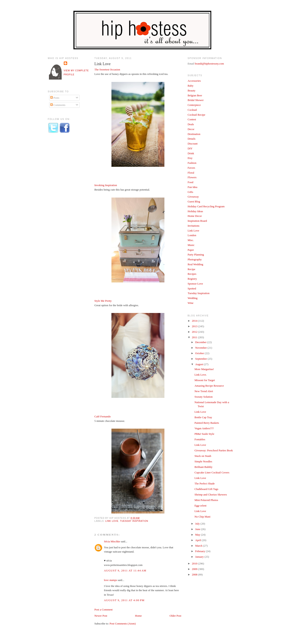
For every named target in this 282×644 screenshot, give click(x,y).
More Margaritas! (204, 369)
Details (192, 139)
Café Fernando (103, 416)
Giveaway (193, 197)
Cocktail (192, 110)
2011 (195, 337)
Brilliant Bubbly (204, 467)
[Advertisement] (65, 206)
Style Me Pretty (103, 301)
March (199, 546)
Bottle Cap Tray (203, 417)
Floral (191, 173)
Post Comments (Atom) (123, 624)
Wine (191, 303)
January (200, 557)
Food (191, 182)
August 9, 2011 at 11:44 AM (125, 570)
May (198, 535)
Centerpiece (194, 105)
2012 (195, 332)
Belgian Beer (195, 95)
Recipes (192, 274)
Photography (195, 259)
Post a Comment (104, 610)
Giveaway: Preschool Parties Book (214, 450)
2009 (195, 569)
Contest (192, 119)
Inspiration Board (197, 221)
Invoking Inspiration (106, 185)
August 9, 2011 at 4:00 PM (124, 600)
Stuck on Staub (203, 456)
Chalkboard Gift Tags (206, 489)
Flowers (192, 177)
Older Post (175, 616)
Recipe (192, 269)
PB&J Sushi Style (204, 434)
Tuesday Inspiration (134, 521)
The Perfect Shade (205, 483)
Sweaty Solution (204, 397)
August (199, 364)
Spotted (192, 288)
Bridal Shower (196, 100)
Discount (193, 144)
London (192, 235)
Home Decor (195, 216)
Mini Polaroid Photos (206, 500)
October (200, 353)
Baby (191, 86)
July (198, 524)
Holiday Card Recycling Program (206, 206)
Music (191, 245)
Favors (191, 168)
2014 (195, 321)
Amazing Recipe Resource (209, 386)
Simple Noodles (203, 461)
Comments (58, 105)
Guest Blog (194, 201)
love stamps (111, 580)
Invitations (194, 226)
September (201, 359)
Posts (55, 98)
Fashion (192, 163)
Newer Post (101, 616)
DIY (190, 148)
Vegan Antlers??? (204, 428)
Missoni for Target (205, 380)
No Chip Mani (202, 517)
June (198, 529)
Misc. (191, 240)
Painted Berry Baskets (207, 423)
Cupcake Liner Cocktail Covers (212, 472)
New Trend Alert (204, 391)
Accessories (194, 81)
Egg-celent (200, 506)
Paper (191, 250)
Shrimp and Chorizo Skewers (211, 495)
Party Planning (196, 255)
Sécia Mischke (112, 541)
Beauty (192, 90)
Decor (191, 129)
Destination (194, 134)
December (201, 342)
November (201, 348)
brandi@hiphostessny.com (209, 64)
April (198, 540)
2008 (195, 575)
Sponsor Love (195, 284)
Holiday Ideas (195, 211)
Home (138, 616)
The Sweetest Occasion (107, 69)
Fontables (200, 439)
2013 (195, 326)
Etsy (190, 158)
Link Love (103, 64)
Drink (191, 153)
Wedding (193, 298)
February (200, 551)
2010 (195, 563)
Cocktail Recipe (197, 115)
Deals (191, 124)
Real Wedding (195, 264)
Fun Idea (193, 187)
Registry (192, 279)
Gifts (190, 192)
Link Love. (201, 375)
